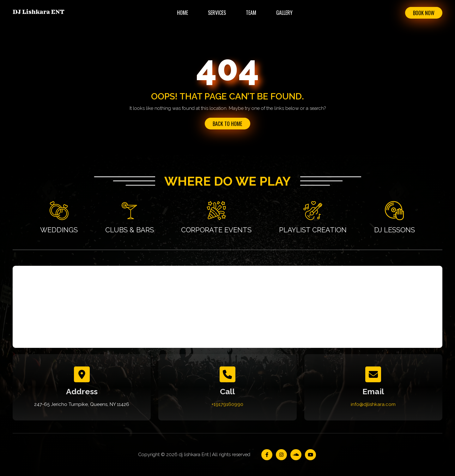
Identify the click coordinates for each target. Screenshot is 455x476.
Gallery (283, 13)
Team (250, 13)
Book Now (422, 13)
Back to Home (227, 124)
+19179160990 (227, 405)
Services (216, 13)
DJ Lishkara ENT (39, 12)
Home (181, 13)
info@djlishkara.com (373, 405)
